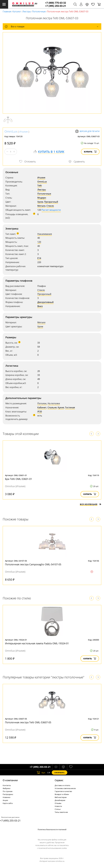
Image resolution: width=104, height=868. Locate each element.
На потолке (54, 403)
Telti (40, 186)
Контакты (7, 785)
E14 (39, 258)
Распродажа (8, 794)
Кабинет (42, 407)
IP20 (40, 412)
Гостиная (70, 407)
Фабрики (6, 788)
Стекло (50, 206)
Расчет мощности (51, 210)
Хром (40, 202)
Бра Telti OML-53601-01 (18, 479)
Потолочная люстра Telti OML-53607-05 (28, 722)
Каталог (17, 11)
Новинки (6, 797)
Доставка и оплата (62, 785)
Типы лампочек (61, 812)
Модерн (42, 198)
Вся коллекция (91, 504)
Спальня (52, 407)
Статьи (58, 809)
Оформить (59, 773)
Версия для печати (87, 131)
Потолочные (39, 11)
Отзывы (58, 803)
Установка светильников (65, 788)
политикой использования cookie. (53, 848)
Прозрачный (51, 202)
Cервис (59, 780)
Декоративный (45, 302)
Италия (23, 132)
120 (39, 242)
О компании (10, 780)
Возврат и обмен (62, 794)
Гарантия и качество (63, 791)
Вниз (40, 306)
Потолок (42, 403)
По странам (8, 791)
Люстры (27, 11)
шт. (41, 773)
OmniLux (11, 131)
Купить (90, 152)
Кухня (61, 407)
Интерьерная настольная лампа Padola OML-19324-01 (37, 643)
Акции (5, 800)
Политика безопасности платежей (52, 829)
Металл (41, 206)
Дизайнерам (60, 800)
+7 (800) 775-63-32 (56, 3)
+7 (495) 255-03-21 (56, 6)
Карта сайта (8, 803)
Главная (7, 11)
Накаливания (45, 234)
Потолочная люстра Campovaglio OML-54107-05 (33, 564)
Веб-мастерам (61, 797)
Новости (58, 806)
